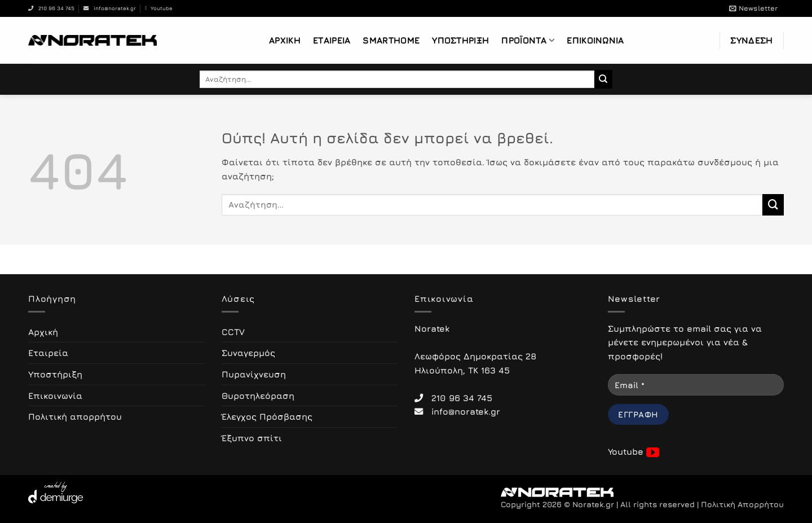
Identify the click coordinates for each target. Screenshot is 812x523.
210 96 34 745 (51, 8)
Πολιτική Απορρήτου (742, 504)
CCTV (233, 332)
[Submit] (604, 79)
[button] (753, 8)
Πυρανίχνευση (254, 374)
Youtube (158, 8)
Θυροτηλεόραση (258, 395)
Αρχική (285, 40)
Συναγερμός (248, 353)
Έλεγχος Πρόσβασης (267, 416)
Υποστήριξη (460, 40)
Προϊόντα (528, 40)
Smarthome (391, 40)
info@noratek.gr (110, 8)
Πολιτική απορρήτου (75, 416)
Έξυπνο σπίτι (252, 438)
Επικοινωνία (595, 40)
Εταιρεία (332, 40)
